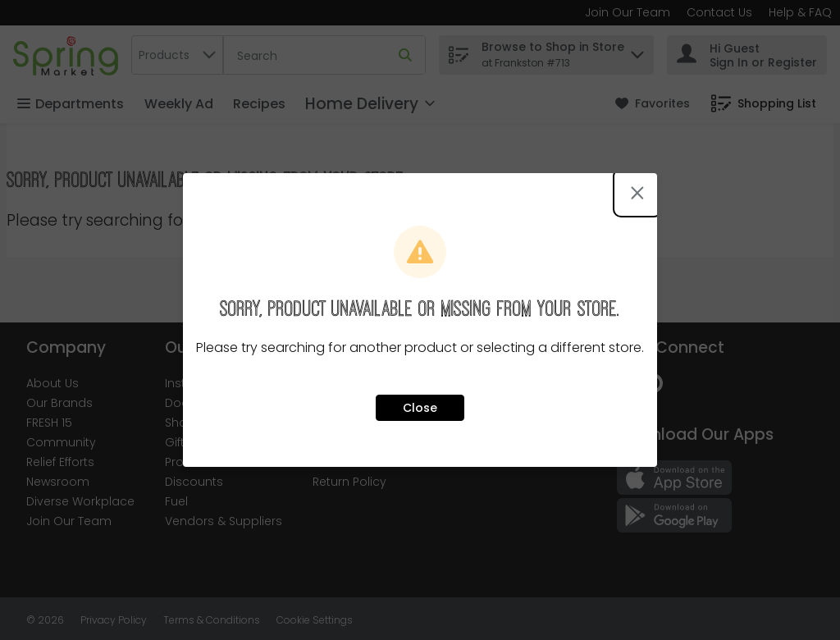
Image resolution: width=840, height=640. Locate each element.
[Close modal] (637, 193)
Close (420, 408)
